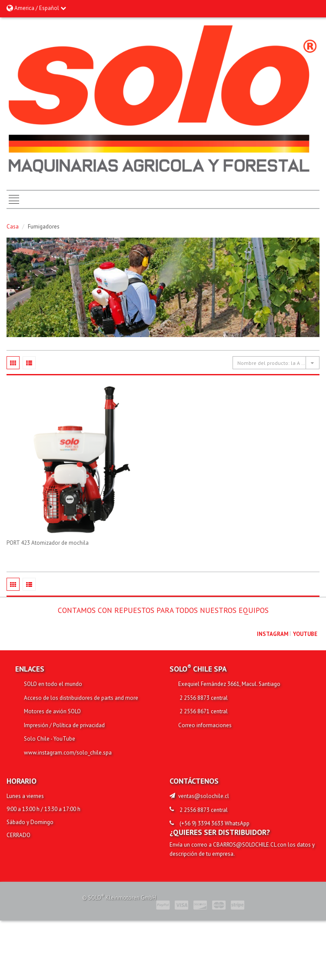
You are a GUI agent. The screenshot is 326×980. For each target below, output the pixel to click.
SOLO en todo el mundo (53, 684)
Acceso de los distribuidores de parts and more (81, 698)
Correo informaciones (205, 725)
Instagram (273, 634)
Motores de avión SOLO (52, 711)
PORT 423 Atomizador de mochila (48, 543)
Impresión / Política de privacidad (64, 725)
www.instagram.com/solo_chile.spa (68, 753)
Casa (13, 227)
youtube (305, 634)
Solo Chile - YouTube (50, 739)
